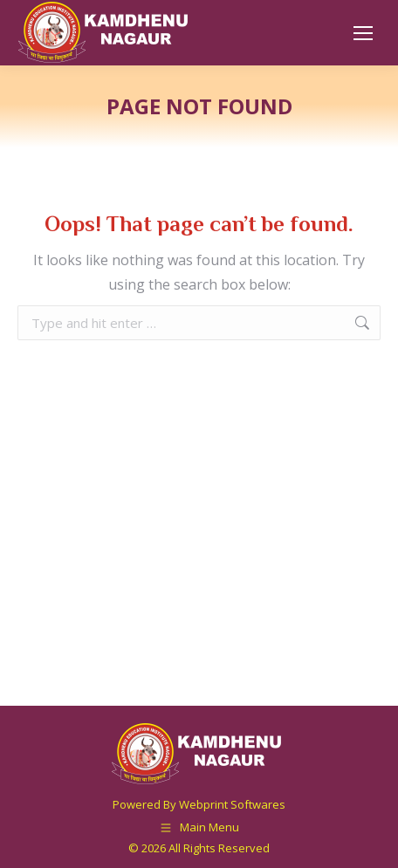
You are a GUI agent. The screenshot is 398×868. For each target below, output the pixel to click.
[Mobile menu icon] (363, 33)
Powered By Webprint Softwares (199, 804)
